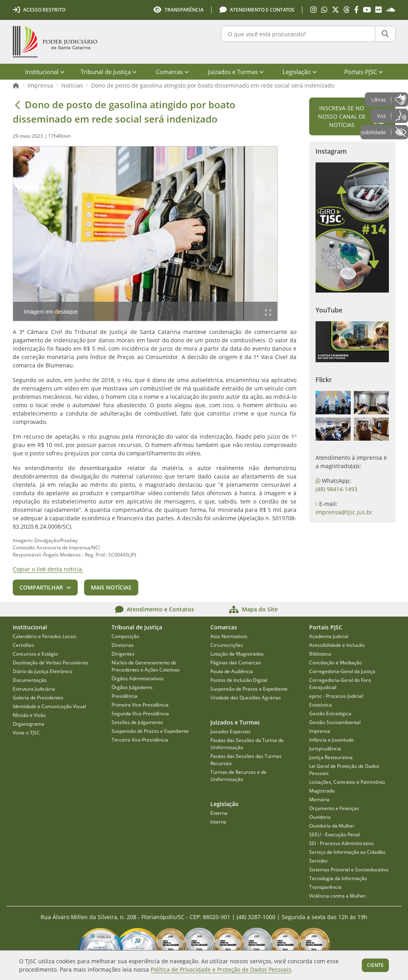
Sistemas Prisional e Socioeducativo (349, 870)
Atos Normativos (229, 636)
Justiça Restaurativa (331, 757)
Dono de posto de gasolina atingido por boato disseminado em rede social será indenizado (213, 85)
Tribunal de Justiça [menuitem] (109, 72)
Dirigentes (123, 654)
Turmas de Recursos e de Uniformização (238, 776)
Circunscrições (227, 645)
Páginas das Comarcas (236, 663)
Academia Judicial (329, 636)
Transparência (325, 887)
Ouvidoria (320, 817)
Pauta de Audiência (232, 671)
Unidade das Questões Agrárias (246, 698)
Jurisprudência (325, 749)
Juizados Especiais (230, 731)
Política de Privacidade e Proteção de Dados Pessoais (221, 969)
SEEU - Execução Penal (334, 835)
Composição (125, 636)
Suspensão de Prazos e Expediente (150, 731)
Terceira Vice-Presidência (140, 740)
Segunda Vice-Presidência (140, 714)
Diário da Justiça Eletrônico (42, 671)
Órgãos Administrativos (138, 678)
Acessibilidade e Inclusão (337, 645)
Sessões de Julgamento (137, 722)
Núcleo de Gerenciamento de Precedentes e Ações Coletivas (146, 666)
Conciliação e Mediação (335, 663)
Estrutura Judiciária (34, 689)
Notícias (72, 85)
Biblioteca (320, 654)
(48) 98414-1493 (336, 489)
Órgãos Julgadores (132, 687)
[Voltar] (18, 105)
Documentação (30, 680)
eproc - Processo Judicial (336, 696)
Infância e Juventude (331, 740)
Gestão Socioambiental (335, 722)
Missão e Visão (29, 715)
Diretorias (123, 645)
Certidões (24, 645)
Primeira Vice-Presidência (140, 705)
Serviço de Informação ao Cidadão (347, 852)
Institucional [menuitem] (45, 72)
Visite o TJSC (26, 733)
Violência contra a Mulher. (338, 896)
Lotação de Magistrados (237, 654)
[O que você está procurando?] (298, 34)
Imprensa (40, 85)
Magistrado (322, 791)
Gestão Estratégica (330, 714)
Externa (219, 813)
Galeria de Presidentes (38, 698)
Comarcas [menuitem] (172, 72)
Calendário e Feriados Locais (45, 636)
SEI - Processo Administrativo (341, 843)
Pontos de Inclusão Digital (239, 680)
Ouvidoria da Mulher (332, 826)
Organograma (28, 724)
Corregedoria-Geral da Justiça (342, 671)
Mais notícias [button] (111, 587)
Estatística (321, 705)
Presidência (125, 696)
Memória (319, 799)
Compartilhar (41, 587)
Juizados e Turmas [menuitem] (236, 72)
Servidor (319, 861)
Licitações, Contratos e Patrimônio (347, 782)
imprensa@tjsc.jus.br (344, 512)
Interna (218, 822)
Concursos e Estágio (35, 654)
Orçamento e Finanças (334, 808)
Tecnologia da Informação (338, 878)
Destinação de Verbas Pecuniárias (51, 663)
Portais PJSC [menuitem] (364, 72)
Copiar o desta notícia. (48, 569)
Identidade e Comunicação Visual (49, 706)
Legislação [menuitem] (300, 72)
